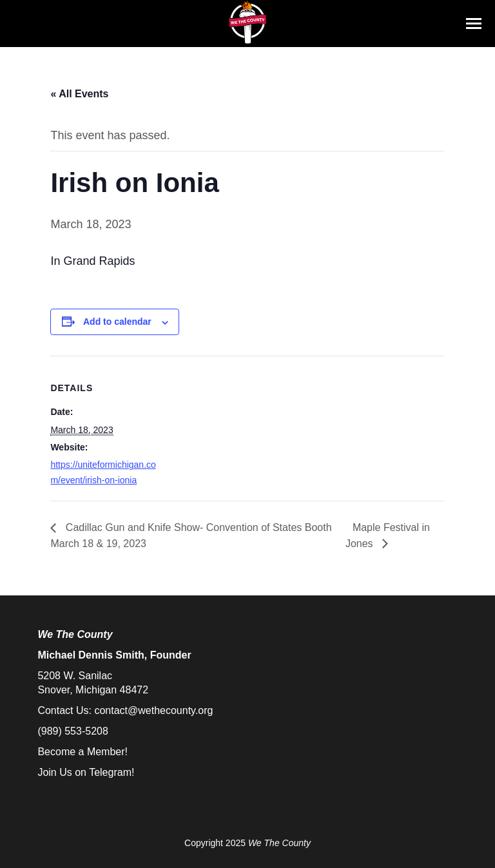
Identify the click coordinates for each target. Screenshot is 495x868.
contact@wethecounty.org (153, 710)
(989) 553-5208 (73, 731)
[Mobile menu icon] (474, 24)
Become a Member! (82, 752)
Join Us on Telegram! (86, 772)
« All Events (79, 94)
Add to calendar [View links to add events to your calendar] (117, 322)
